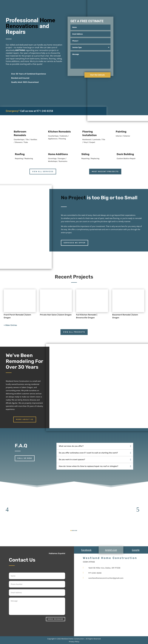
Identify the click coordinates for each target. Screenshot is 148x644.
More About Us (25, 419)
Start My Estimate (98, 75)
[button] (9, 510)
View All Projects (74, 332)
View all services (43, 172)
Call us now (25, 458)
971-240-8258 (45, 111)
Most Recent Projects (105, 172)
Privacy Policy (74, 642)
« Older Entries (10, 325)
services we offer (75, 243)
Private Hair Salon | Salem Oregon (56, 315)
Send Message (55, 619)
